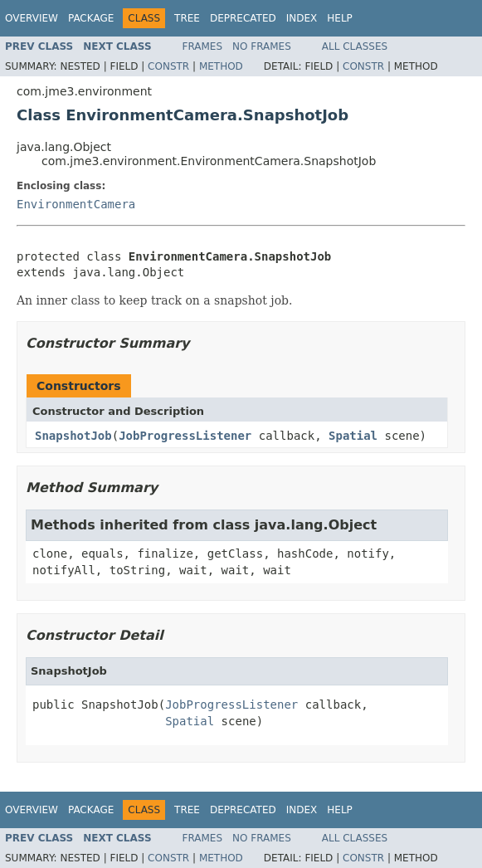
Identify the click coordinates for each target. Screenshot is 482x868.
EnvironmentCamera (76, 204)
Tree (187, 18)
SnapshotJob (73, 436)
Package (91, 18)
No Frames (262, 46)
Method (221, 66)
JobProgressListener (185, 436)
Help (340, 18)
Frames (203, 46)
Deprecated (243, 18)
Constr (168, 66)
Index (302, 18)
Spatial (353, 436)
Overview (32, 18)
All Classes (355, 46)
